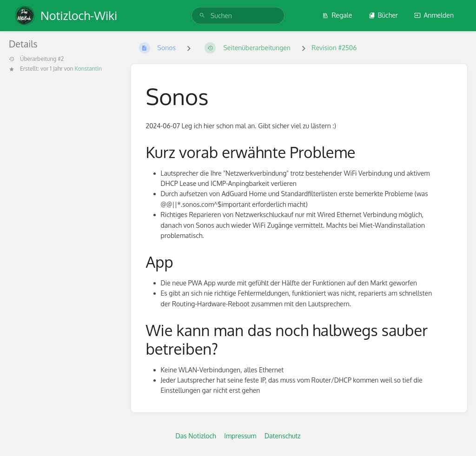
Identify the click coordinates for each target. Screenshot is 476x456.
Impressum (240, 436)
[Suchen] (202, 16)
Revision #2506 (334, 48)
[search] (238, 16)
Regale (337, 15)
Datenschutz (283, 436)
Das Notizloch (195, 436)
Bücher (383, 15)
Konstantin (88, 69)
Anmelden (434, 15)
